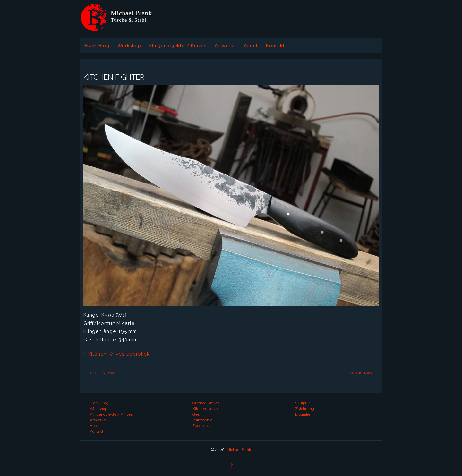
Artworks (225, 46)
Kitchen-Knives (206, 409)
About (251, 46)
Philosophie (202, 420)
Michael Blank (239, 450)
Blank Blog (97, 46)
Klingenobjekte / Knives (178, 46)
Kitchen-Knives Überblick (119, 354)
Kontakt (275, 46)
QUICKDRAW (361, 373)
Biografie (303, 414)
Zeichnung (305, 409)
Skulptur (303, 403)
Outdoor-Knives (206, 403)
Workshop (129, 46)
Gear (197, 414)
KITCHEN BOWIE (104, 373)
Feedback (201, 426)
